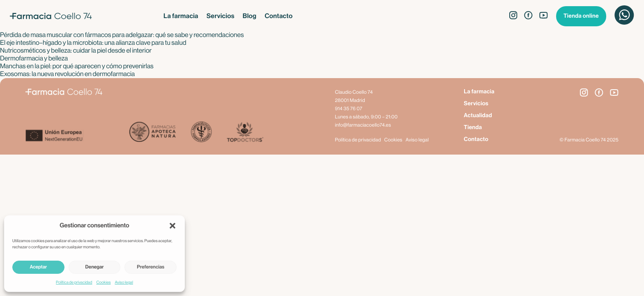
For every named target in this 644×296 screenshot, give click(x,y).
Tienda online (581, 16)
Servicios (221, 16)
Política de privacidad (74, 282)
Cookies (103, 282)
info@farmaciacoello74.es (363, 125)
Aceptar (38, 267)
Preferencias (151, 267)
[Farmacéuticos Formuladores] (201, 133)
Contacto (278, 16)
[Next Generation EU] (77, 136)
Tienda (473, 127)
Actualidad (478, 116)
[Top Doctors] (245, 133)
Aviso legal (124, 282)
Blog (250, 16)
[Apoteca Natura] (153, 133)
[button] (172, 226)
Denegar (95, 267)
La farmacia (181, 16)
